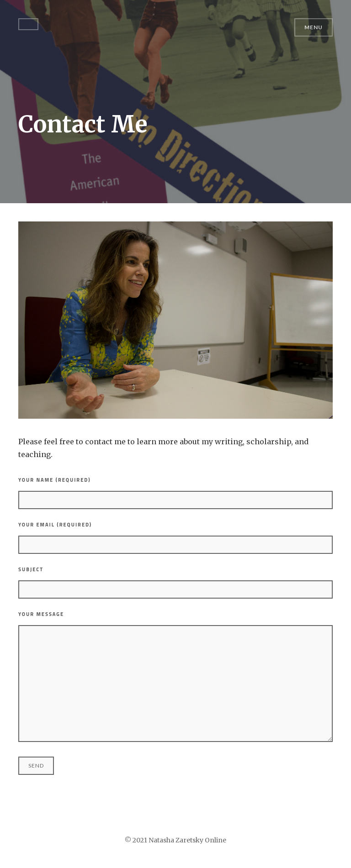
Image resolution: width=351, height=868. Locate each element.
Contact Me (83, 124)
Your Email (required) (175, 537)
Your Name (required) (175, 493)
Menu (314, 27)
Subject (175, 582)
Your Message (175, 676)
